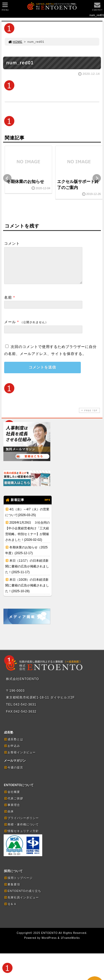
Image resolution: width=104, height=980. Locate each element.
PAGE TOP (89, 417)
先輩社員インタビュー (21, 904)
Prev (7, 178)
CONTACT (97, 8)
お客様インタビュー (20, 758)
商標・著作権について (21, 831)
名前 (8, 304)
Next (97, 178)
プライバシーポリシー (21, 824)
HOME (15, 42)
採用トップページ (18, 884)
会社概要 (12, 798)
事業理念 (12, 811)
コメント (12, 243)
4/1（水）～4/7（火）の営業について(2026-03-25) (27, 518)
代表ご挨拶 (14, 805)
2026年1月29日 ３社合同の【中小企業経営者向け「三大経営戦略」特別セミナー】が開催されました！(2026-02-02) (27, 537)
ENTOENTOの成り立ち (23, 897)
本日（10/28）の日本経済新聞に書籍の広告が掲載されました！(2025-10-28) (27, 592)
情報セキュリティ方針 (21, 837)
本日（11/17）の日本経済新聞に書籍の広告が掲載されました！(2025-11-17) (27, 573)
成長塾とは (14, 745)
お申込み (12, 752)
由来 (9, 818)
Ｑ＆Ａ (10, 910)
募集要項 (12, 891)
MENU (5, 8)
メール (10, 328)
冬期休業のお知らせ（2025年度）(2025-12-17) (26, 556)
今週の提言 (14, 774)
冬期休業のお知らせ (25, 182)
